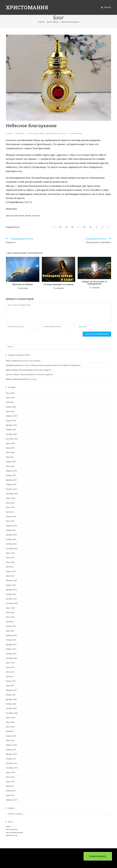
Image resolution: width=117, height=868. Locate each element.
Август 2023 (10, 553)
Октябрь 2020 (11, 708)
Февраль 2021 (11, 690)
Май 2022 (10, 622)
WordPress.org (12, 835)
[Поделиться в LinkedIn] (72, 227)
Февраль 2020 (11, 745)
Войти (8, 827)
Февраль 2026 (11, 416)
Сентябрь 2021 (12, 658)
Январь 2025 (11, 475)
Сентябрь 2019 (12, 768)
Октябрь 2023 (11, 544)
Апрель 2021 (11, 681)
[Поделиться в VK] (84, 227)
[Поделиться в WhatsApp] (109, 227)
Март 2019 (10, 795)
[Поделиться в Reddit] (90, 227)
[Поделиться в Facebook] (60, 227)
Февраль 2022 (11, 635)
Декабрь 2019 (11, 754)
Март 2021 (10, 686)
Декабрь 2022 (11, 590)
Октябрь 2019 (11, 763)
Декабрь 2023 (11, 535)
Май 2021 (10, 676)
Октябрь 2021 (11, 654)
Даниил (9, 374)
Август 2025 (10, 443)
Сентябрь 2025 (12, 439)
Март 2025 (10, 466)
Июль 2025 (10, 448)
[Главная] (41, 22)
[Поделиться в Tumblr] (97, 227)
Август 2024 (10, 498)
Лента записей (12, 829)
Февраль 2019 (11, 800)
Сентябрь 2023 (12, 548)
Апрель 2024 (11, 516)
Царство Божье (51, 133)
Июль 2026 (10, 393)
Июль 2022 (10, 612)
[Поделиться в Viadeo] (103, 227)
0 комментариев (76, 133)
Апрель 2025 (11, 462)
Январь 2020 (11, 750)
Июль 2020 (10, 722)
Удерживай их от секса (27, 379)
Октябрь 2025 (11, 434)
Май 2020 (10, 731)
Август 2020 (10, 718)
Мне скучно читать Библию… (30, 361)
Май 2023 (10, 567)
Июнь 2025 (10, 452)
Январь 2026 (11, 420)
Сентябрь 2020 (12, 713)
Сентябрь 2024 (12, 494)
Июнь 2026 (10, 398)
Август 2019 (10, 772)
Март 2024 (10, 521)
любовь (28, 216)
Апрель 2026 (11, 407)
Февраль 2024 (11, 526)
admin (10, 133)
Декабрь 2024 (11, 480)
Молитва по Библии (23, 284)
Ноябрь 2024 (11, 484)
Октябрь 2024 (11, 489)
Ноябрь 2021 (11, 649)
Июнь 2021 (10, 672)
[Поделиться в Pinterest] (66, 227)
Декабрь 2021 (11, 644)
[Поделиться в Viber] (78, 227)
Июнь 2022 (10, 617)
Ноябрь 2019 (11, 759)
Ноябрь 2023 (11, 539)
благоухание (19, 216)
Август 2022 (10, 608)
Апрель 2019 (11, 791)
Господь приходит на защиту (58, 284)
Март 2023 (10, 576)
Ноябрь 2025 (11, 430)
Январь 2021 (11, 695)
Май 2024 (10, 512)
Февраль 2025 (11, 471)
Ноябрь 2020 (11, 704)
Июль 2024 (10, 503)
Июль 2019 (10, 777)
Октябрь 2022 (11, 599)
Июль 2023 (10, 558)
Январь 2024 (11, 530)
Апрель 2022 (11, 626)
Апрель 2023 (11, 571)
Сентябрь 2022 (12, 603)
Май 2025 (10, 457)
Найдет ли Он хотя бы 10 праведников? (94, 283)
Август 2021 (10, 663)
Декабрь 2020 (11, 699)
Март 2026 (10, 411)
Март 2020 (10, 740)
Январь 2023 (11, 585)
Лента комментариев (14, 832)
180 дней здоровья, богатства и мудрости (35, 370)
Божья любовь (39, 133)
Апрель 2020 (11, 736)
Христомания (27, 7)
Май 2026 (10, 402)
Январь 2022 (11, 640)
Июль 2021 (10, 667)
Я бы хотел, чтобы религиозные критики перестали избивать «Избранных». (51, 365)
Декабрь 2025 (11, 425)
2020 (30, 133)
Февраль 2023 (11, 580)
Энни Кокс (62, 133)
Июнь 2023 (10, 562)
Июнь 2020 (10, 727)
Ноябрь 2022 (11, 594)
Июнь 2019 (10, 782)
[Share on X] (54, 227)
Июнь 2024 (10, 507)
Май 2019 (10, 786)
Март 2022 (10, 631)
